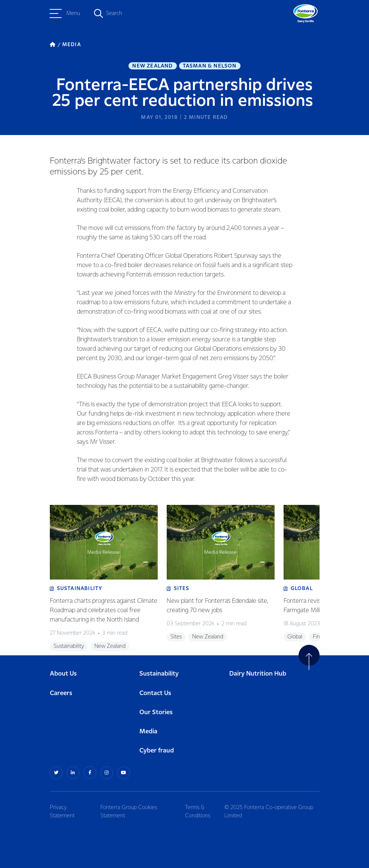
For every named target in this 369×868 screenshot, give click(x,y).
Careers (61, 693)
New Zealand (152, 66)
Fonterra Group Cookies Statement (129, 812)
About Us (63, 674)
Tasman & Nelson (210, 66)
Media (148, 732)
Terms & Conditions (198, 812)
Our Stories (156, 713)
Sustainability (159, 674)
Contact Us (155, 693)
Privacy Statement (62, 812)
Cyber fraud (157, 751)
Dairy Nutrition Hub (258, 674)
